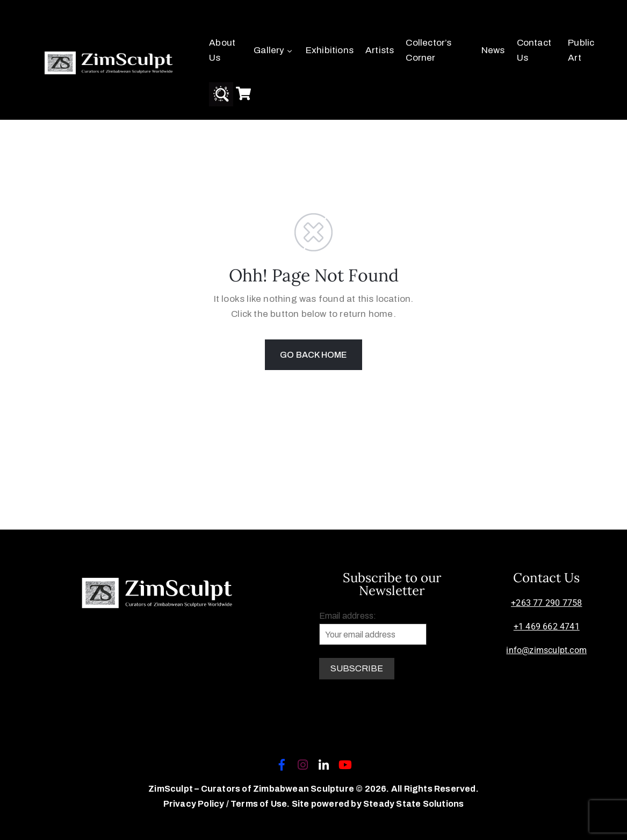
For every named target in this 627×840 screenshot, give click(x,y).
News (493, 50)
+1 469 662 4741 (547, 627)
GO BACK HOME (313, 355)
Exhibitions (330, 50)
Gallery (274, 50)
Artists (380, 50)
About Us (222, 50)
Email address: (373, 628)
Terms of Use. (260, 804)
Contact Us (534, 50)
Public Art (581, 50)
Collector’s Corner (428, 50)
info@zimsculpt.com (546, 650)
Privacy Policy (195, 804)
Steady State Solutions (413, 804)
